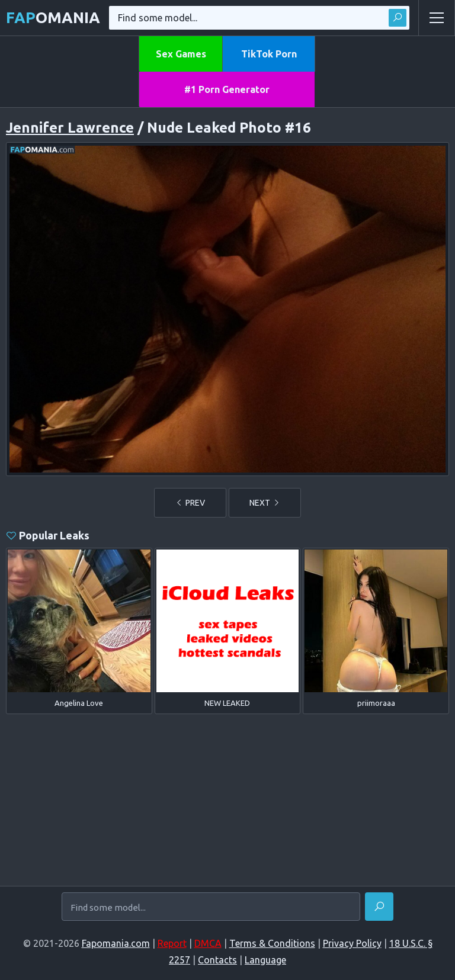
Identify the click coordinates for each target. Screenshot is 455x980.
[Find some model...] (211, 907)
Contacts (217, 960)
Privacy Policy (352, 943)
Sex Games (181, 54)
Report (172, 943)
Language (265, 960)
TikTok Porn (269, 54)
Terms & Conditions (272, 943)
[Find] (379, 907)
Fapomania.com (116, 943)
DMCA (208, 943)
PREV (190, 503)
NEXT (265, 503)
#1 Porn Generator (227, 89)
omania (53, 17)
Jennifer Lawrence (70, 128)
